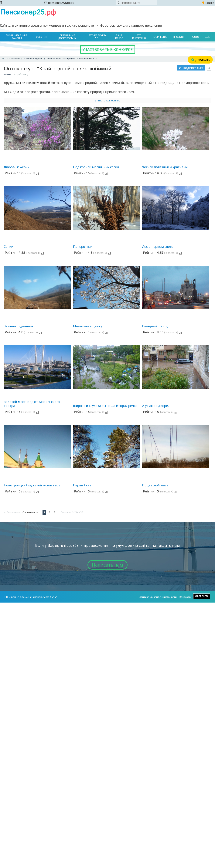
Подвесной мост (155, 485)
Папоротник (83, 247)
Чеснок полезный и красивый (165, 167)
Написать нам (107, 565)
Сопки (9, 247)
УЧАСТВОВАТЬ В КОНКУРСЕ (108, 49)
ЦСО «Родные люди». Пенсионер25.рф (26, 597)
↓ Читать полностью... (108, 100)
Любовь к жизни (17, 167)
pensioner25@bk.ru (59, 3)
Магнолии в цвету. (88, 326)
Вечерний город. (155, 326)
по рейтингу (21, 74)
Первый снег (83, 485)
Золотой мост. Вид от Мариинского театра (32, 404)
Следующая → (30, 512)
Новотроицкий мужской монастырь (32, 485)
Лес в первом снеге (158, 247)
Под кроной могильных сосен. (96, 167)
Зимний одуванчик (19, 326)
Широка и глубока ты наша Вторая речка (105, 406)
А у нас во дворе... (156, 406)
